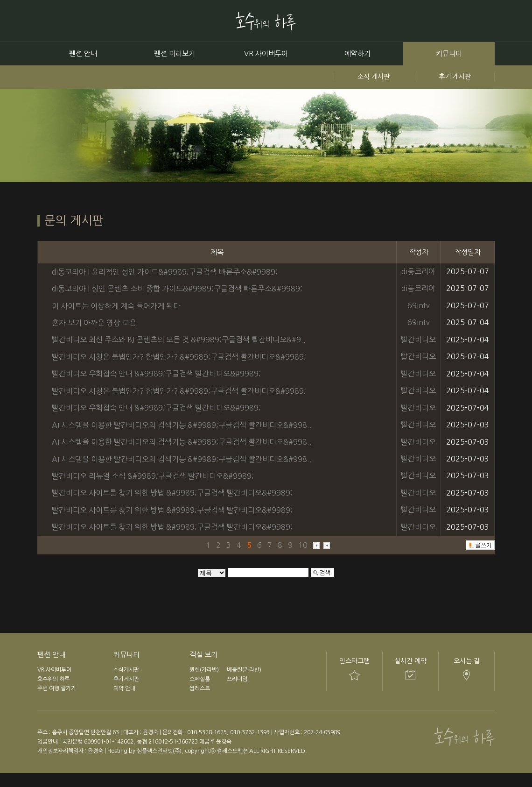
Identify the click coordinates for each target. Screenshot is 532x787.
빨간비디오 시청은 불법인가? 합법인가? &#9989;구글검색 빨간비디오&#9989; (179, 357)
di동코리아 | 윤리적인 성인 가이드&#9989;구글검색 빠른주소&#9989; (165, 271)
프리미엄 (237, 679)
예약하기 (357, 53)
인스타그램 (354, 661)
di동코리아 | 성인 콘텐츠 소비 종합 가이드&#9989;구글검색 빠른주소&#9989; (177, 289)
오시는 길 (467, 661)
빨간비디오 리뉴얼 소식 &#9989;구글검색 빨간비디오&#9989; (153, 476)
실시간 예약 (410, 661)
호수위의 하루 (53, 679)
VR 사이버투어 (266, 53)
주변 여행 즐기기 (57, 688)
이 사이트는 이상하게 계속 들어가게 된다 (116, 305)
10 (303, 545)
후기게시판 (126, 679)
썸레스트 (200, 688)
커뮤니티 (449, 53)
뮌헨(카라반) (204, 670)
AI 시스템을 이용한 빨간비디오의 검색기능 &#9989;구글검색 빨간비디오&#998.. (182, 425)
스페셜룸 (200, 679)
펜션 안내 (83, 53)
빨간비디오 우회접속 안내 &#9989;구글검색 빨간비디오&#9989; (156, 374)
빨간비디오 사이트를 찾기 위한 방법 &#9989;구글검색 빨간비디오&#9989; (172, 493)
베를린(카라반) (244, 670)
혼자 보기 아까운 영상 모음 (94, 323)
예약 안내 (124, 688)
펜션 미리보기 (175, 53)
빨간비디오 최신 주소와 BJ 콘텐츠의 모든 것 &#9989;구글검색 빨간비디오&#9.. (179, 340)
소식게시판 (126, 670)
